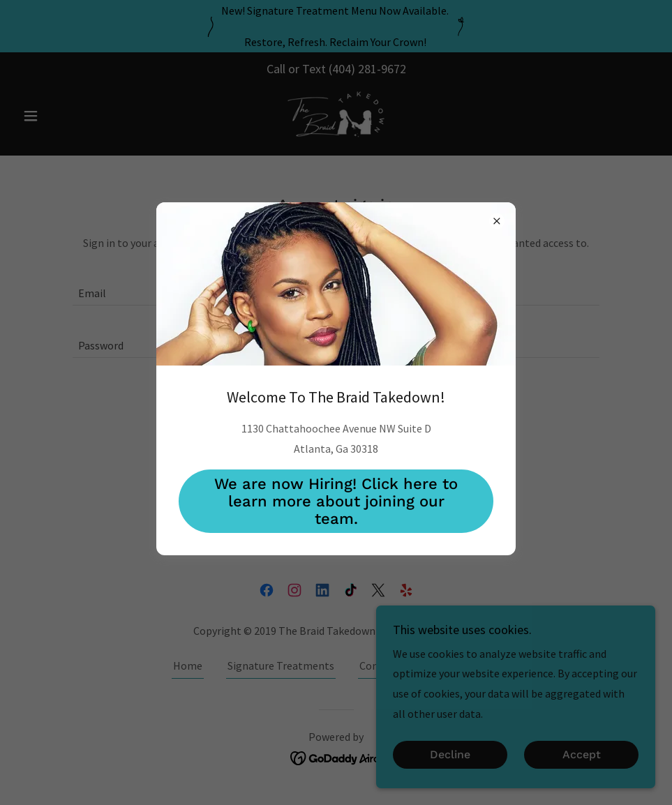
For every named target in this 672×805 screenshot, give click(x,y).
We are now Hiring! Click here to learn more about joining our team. (336, 501)
